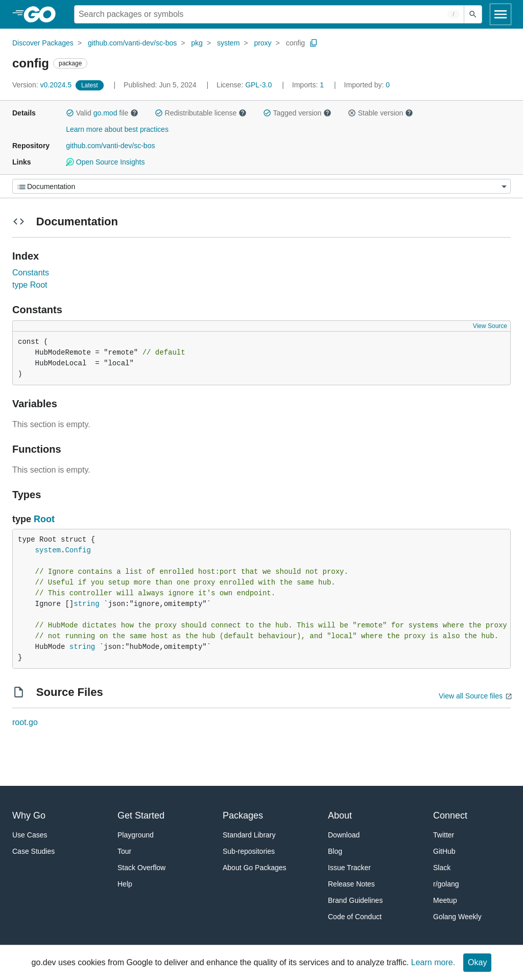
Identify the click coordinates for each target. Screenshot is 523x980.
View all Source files (471, 696)
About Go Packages (255, 868)
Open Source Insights (105, 162)
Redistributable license (201, 113)
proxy (263, 43)
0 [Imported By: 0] (367, 85)
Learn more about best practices (117, 129)
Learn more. (433, 962)
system (228, 43)
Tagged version (297, 113)
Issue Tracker (349, 868)
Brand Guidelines (355, 900)
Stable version (381, 113)
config (295, 43)
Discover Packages (43, 43)
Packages (243, 815)
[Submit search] (473, 14)
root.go (25, 722)
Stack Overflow (141, 868)
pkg (197, 43)
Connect (450, 815)
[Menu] (261, 186)
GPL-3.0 (258, 85)
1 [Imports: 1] (309, 85)
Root (44, 519)
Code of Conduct (355, 917)
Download (344, 835)
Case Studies (33, 851)
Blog (335, 851)
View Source (490, 326)
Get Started (141, 815)
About (340, 815)
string (86, 604)
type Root (30, 285)
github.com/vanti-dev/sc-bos (132, 43)
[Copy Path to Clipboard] (314, 43)
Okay (477, 962)
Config (78, 550)
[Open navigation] (501, 14)
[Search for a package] (269, 14)
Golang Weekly (457, 917)
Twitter (444, 835)
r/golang (446, 884)
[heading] (43, 14)
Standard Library (249, 835)
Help (125, 884)
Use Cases (30, 835)
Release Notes (351, 884)
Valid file (102, 113)
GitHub (444, 851)
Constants (31, 273)
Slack (442, 868)
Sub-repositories (249, 851)
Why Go (29, 815)
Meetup (445, 900)
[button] (70, 113)
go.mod (105, 113)
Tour (124, 851)
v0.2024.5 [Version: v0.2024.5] (43, 85)
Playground (136, 835)
